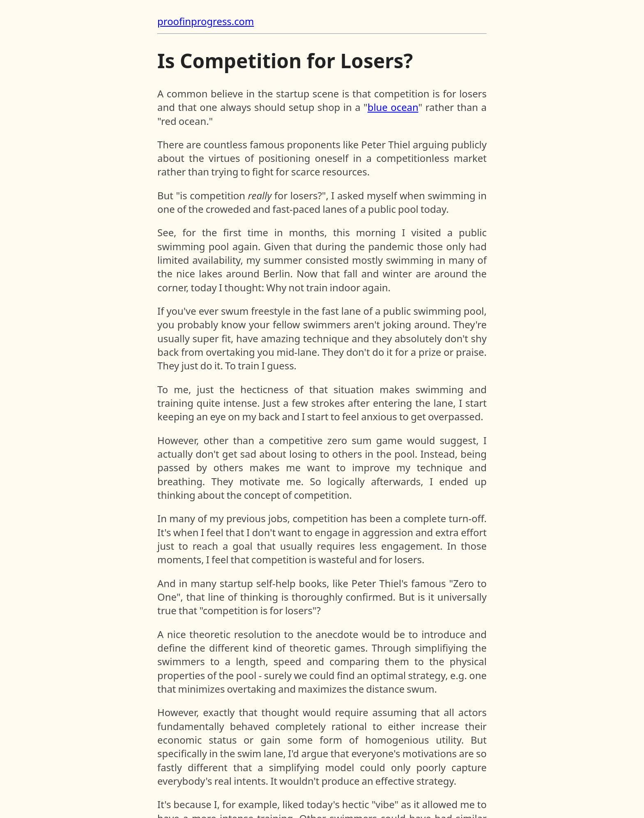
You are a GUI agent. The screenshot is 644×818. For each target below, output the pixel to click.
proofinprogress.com (206, 21)
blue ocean (393, 107)
